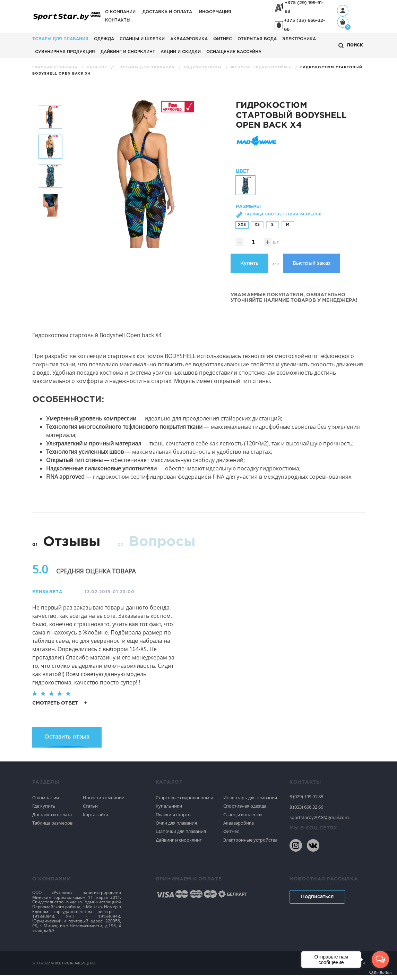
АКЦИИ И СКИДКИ (181, 52)
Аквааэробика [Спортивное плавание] (239, 828)
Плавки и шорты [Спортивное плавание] (174, 819)
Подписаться (317, 902)
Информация (215, 12)
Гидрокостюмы (203, 67)
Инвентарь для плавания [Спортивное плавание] (250, 802)
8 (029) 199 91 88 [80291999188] (306, 801)
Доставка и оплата (167, 12)
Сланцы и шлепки (142, 39)
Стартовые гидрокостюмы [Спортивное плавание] (184, 802)
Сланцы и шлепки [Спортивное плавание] (243, 819)
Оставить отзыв (67, 742)
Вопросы (162, 547)
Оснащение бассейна (234, 52)
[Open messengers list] (380, 960)
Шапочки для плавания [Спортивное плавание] (181, 836)
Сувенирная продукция (65, 52)
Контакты (118, 20)
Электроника (299, 39)
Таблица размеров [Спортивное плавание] (52, 828)
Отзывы (72, 547)
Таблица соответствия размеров (283, 219)
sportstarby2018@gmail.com (319, 822)
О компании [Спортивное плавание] (46, 802)
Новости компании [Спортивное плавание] (104, 802)
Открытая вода (257, 39)
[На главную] (67, 20)
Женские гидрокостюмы (262, 67)
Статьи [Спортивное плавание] (90, 811)
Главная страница (56, 67)
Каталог (98, 67)
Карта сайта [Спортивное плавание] (96, 819)
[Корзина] (343, 23)
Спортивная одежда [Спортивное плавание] (245, 811)
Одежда (104, 39)
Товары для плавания (60, 39)
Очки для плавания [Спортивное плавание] (176, 828)
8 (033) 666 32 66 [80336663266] (306, 812)
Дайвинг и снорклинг (128, 52)
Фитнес (223, 39)
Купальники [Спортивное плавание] (169, 811)
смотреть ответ (59, 708)
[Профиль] (343, 11)
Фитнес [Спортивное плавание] (231, 836)
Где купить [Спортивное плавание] (44, 811)
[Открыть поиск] (351, 46)
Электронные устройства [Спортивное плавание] (250, 845)
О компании (120, 12)
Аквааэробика (189, 39)
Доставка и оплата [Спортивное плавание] (52, 819)
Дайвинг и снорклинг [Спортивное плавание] (179, 845)
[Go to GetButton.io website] (380, 973)
